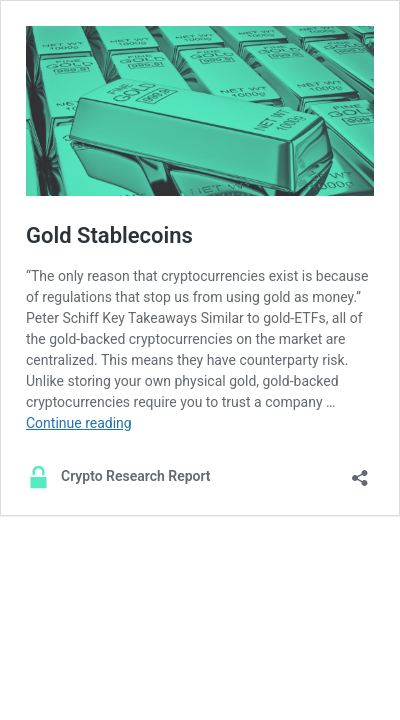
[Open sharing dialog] (360, 471)
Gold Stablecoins (109, 235)
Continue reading (79, 423)
